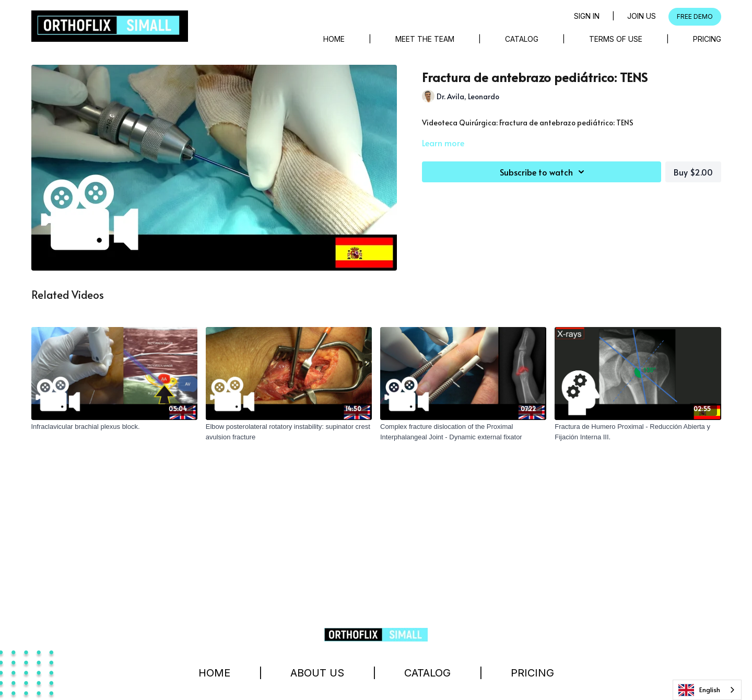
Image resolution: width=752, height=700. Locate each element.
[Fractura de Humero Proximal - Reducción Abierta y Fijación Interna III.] (638, 432)
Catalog (522, 39)
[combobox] (707, 690)
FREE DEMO (695, 16)
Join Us (642, 16)
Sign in (587, 16)
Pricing (707, 39)
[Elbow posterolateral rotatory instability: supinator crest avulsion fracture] (289, 432)
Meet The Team (425, 39)
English (699, 690)
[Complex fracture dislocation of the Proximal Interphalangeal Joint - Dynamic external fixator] (463, 432)
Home (334, 39)
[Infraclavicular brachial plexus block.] (114, 427)
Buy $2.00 (693, 172)
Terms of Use (616, 39)
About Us (317, 673)
